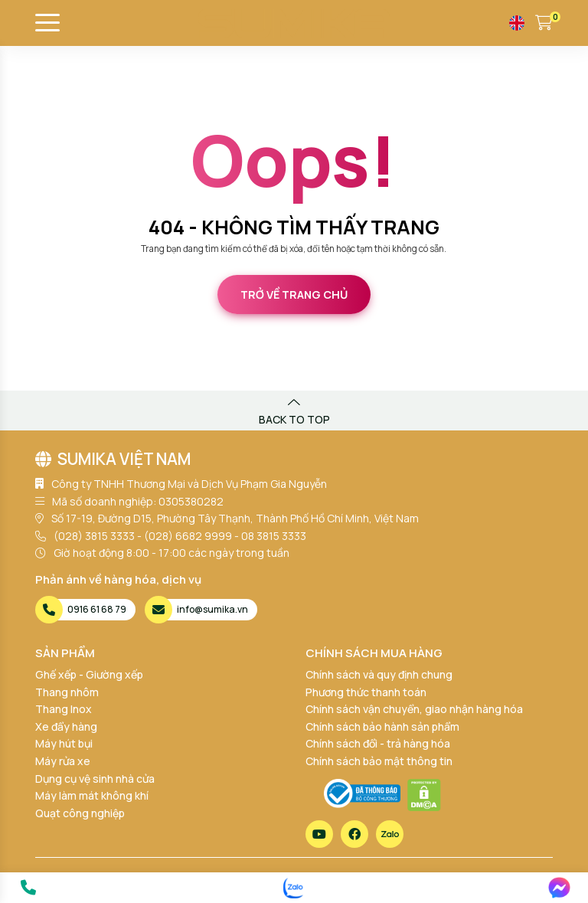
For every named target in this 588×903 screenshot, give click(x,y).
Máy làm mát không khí (92, 795)
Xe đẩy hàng (66, 726)
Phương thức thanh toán (366, 692)
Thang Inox (64, 709)
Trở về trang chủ (294, 294)
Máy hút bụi (64, 743)
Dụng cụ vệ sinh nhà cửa (95, 779)
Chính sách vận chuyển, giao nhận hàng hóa (414, 709)
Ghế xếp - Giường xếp (89, 674)
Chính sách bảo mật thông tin (379, 761)
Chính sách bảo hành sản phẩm (382, 726)
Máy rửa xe (63, 761)
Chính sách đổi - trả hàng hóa (378, 743)
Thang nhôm (67, 692)
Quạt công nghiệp (80, 813)
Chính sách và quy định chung (379, 674)
